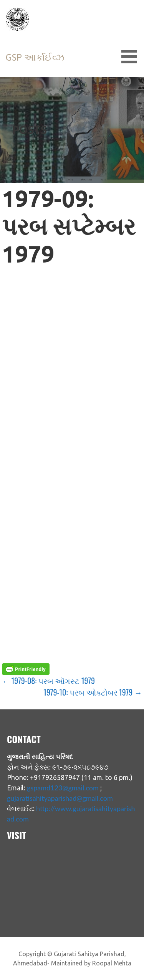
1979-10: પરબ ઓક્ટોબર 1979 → (93, 692)
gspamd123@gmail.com (63, 788)
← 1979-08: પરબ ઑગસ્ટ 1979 (48, 681)
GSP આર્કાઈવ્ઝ (35, 57)
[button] (132, 57)
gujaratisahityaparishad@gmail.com (60, 798)
